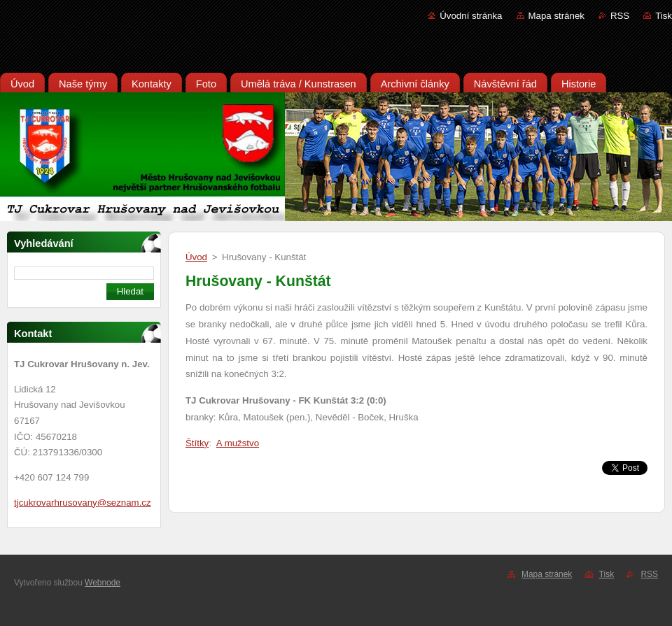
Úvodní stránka (471, 16)
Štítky (197, 443)
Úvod (196, 257)
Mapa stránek (556, 16)
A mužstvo (238, 443)
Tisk (664, 16)
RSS (620, 16)
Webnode (103, 583)
